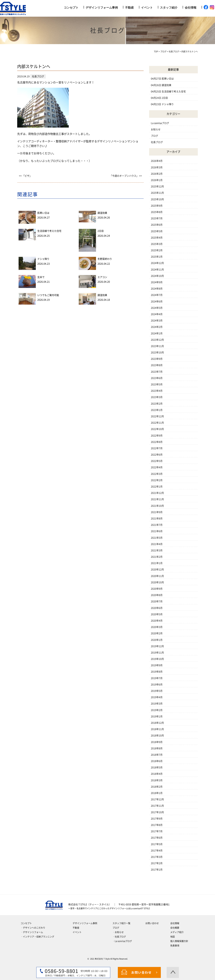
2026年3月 (157, 167)
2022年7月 (157, 448)
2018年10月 (157, 736)
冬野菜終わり (105, 259)
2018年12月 (157, 723)
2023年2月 (157, 404)
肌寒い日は (43, 213)
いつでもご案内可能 (48, 295)
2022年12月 (157, 416)
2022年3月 (157, 474)
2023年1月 (157, 410)
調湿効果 (102, 213)
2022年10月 (157, 429)
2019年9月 (157, 665)
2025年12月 (157, 186)
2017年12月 (157, 799)
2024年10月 (157, 276)
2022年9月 (157, 436)
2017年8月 (157, 825)
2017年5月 (157, 844)
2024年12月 (157, 263)
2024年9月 (157, 282)
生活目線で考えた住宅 (49, 231)
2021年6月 (157, 531)
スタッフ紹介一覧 (121, 923)
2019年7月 (157, 678)
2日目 (101, 231)
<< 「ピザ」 (25, 176)
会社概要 (175, 928)
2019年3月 (157, 704)
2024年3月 (157, 321)
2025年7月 (157, 218)
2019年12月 (157, 646)
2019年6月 (157, 685)
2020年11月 (157, 576)
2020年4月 (157, 621)
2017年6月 (157, 838)
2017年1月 (157, 870)
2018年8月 (157, 748)
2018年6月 (157, 761)
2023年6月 (157, 378)
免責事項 (175, 946)
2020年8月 (157, 595)
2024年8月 (157, 289)
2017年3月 (157, 857)
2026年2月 (157, 174)
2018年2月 (157, 787)
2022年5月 (157, 461)
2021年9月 (157, 512)
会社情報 (191, 8)
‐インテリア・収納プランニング (37, 937)
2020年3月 (157, 627)
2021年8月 (157, 519)
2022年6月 (157, 455)
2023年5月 (157, 384)
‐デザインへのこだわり (33, 928)
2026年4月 (157, 161)
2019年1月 (157, 716)
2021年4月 (157, 544)
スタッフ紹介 (169, 8)
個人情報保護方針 (179, 941)
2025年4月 (157, 238)
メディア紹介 (177, 932)
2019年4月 (157, 697)
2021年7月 (157, 525)
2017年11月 (157, 806)
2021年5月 (157, 538)
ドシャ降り (43, 259)
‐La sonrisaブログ (122, 941)
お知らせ (156, 129)
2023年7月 (157, 372)
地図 (173, 937)
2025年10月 (157, 199)
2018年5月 (157, 767)
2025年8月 (157, 212)
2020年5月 (157, 614)
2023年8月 (157, 365)
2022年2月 (157, 480)
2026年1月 (157, 180)
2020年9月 (157, 589)
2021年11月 (157, 499)
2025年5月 (157, 231)
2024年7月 (157, 295)
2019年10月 (157, 659)
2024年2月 (157, 327)
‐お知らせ (118, 932)
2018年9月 (157, 742)
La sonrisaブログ (160, 123)
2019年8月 (157, 672)
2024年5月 (157, 308)
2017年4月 (157, 851)
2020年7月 (157, 601)
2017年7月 (157, 831)
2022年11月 (157, 423)
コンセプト (71, 8)
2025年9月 (157, 206)
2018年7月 (157, 755)
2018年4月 (157, 774)
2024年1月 (157, 333)
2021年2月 (157, 557)
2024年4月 (157, 314)
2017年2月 (157, 863)
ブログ (154, 136)
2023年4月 (157, 391)
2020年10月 (157, 582)
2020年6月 (157, 608)
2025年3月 (157, 244)
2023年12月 (157, 340)
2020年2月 (157, 633)
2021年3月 (157, 550)
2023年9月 (157, 359)
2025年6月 (157, 225)
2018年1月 (157, 793)
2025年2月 (157, 250)
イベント (147, 8)
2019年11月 (157, 653)
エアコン (102, 277)
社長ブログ (157, 142)
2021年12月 (157, 493)
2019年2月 (157, 710)
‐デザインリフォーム (32, 932)
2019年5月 (157, 691)
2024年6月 (157, 301)
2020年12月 (157, 569)
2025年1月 (157, 257)
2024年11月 (157, 270)
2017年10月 (157, 812)
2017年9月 (157, 819)
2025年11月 (157, 193)
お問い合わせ (152, 923)
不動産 (129, 8)
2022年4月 (157, 467)
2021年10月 (157, 506)
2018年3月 (157, 780)
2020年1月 (157, 640)
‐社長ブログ (119, 937)
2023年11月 (157, 346)
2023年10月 (157, 352)
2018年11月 (157, 729)
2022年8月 (157, 442)
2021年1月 (157, 563)
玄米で (41, 277)
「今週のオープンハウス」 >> (126, 176)
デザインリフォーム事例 (102, 8)
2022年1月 (157, 487)
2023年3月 (157, 397)
